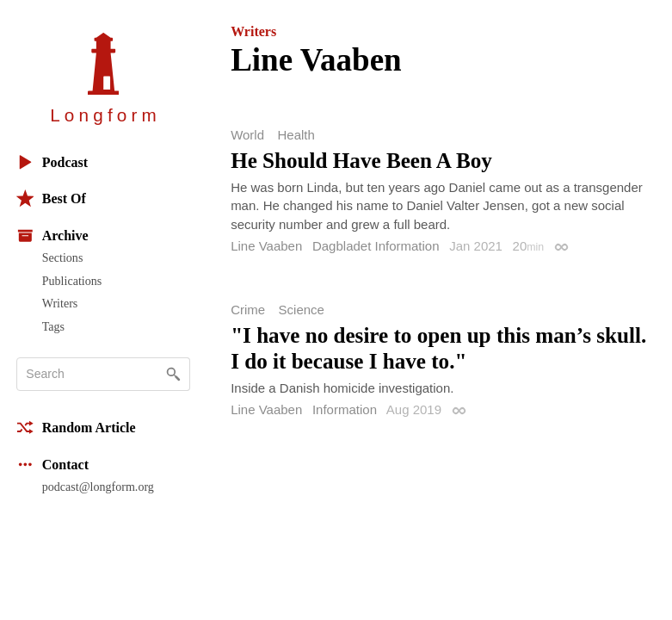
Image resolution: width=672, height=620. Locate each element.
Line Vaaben (266, 246)
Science (302, 310)
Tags (53, 326)
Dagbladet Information (376, 246)
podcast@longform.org (98, 487)
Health (296, 135)
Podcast (52, 162)
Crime (248, 310)
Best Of (51, 198)
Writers (60, 303)
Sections (63, 257)
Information (345, 409)
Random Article (76, 428)
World (247, 135)
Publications (72, 281)
